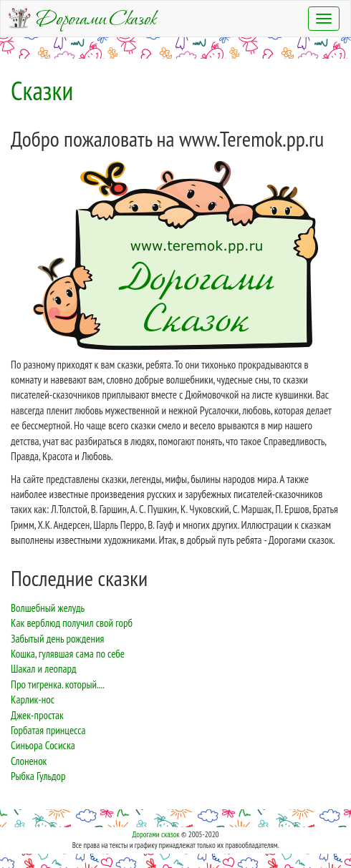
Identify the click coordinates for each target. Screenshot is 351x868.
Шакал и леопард (44, 669)
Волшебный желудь (48, 608)
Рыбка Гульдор (38, 776)
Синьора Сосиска (43, 745)
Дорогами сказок (155, 834)
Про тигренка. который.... (58, 684)
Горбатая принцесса (48, 730)
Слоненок (29, 761)
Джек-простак (37, 715)
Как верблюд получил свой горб (72, 623)
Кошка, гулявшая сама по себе (68, 654)
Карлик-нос (33, 699)
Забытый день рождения (57, 639)
